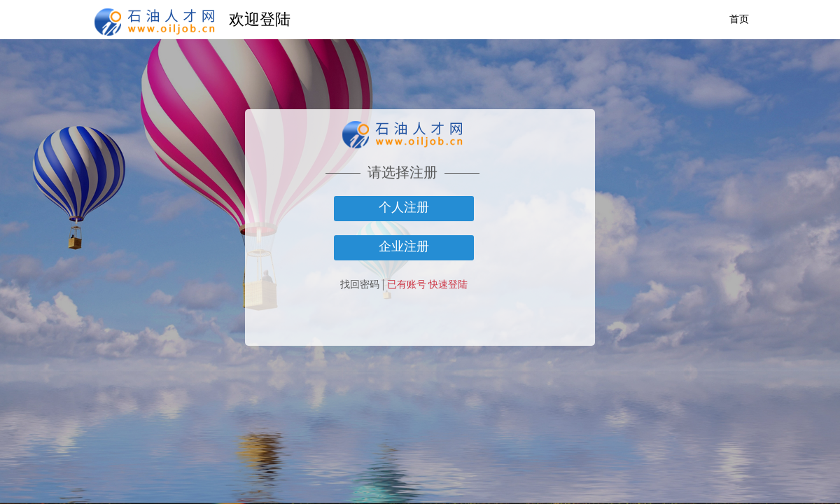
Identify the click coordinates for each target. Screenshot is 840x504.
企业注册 (404, 246)
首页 (739, 19)
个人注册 (404, 207)
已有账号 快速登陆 (428, 285)
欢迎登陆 (260, 19)
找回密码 (360, 285)
